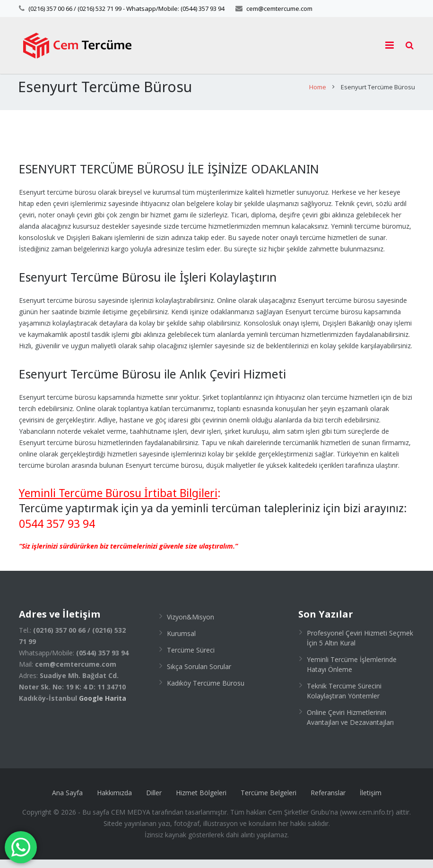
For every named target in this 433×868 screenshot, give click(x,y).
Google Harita (103, 707)
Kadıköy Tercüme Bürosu (206, 692)
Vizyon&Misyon (191, 625)
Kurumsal (181, 642)
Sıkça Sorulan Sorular (199, 675)
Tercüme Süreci (191, 658)
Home (317, 96)
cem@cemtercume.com (279, 9)
